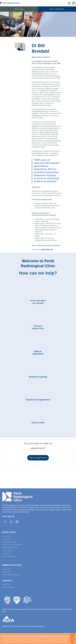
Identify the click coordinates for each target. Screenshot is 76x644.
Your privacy (7, 568)
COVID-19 (6, 552)
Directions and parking (11, 545)
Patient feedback (9, 587)
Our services (7, 533)
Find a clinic (19, 9)
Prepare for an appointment (12, 542)
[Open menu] (74, 3)
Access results (8, 548)
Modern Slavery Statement (12, 574)
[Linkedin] (17, 519)
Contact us (6, 584)
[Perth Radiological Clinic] (10, 3)
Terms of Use (7, 571)
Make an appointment (57, 9)
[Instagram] (11, 519)
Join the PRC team (9, 555)
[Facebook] (5, 519)
